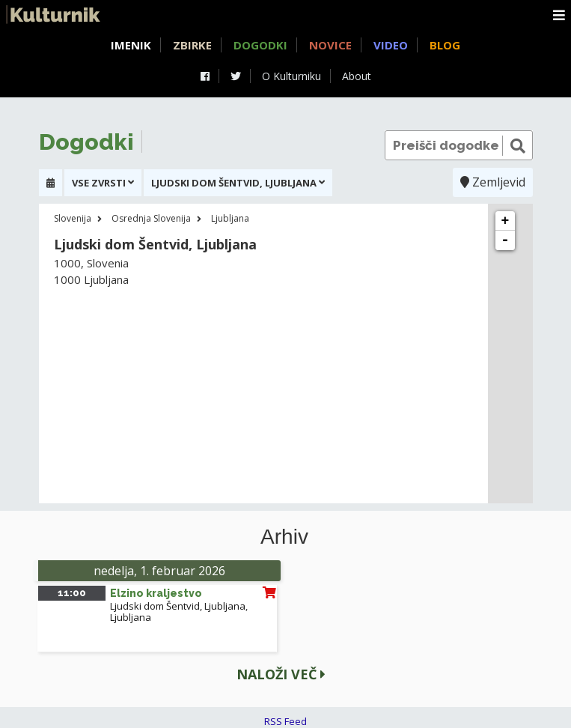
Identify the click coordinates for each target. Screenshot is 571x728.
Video (391, 45)
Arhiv (284, 537)
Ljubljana (230, 218)
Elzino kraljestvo (156, 593)
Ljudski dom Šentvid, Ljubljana (178, 606)
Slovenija (73, 218)
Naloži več (281, 674)
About (357, 76)
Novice (330, 45)
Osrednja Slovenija (151, 218)
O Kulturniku (291, 76)
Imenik (131, 45)
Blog (445, 45)
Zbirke (192, 45)
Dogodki (260, 45)
